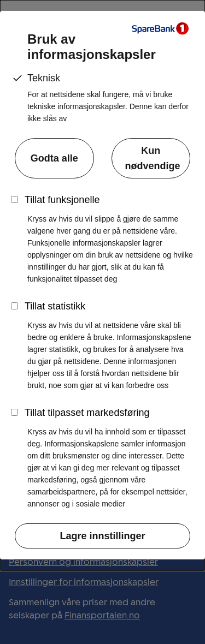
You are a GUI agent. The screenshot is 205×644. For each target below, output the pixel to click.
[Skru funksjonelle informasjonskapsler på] (14, 199)
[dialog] (102, 285)
